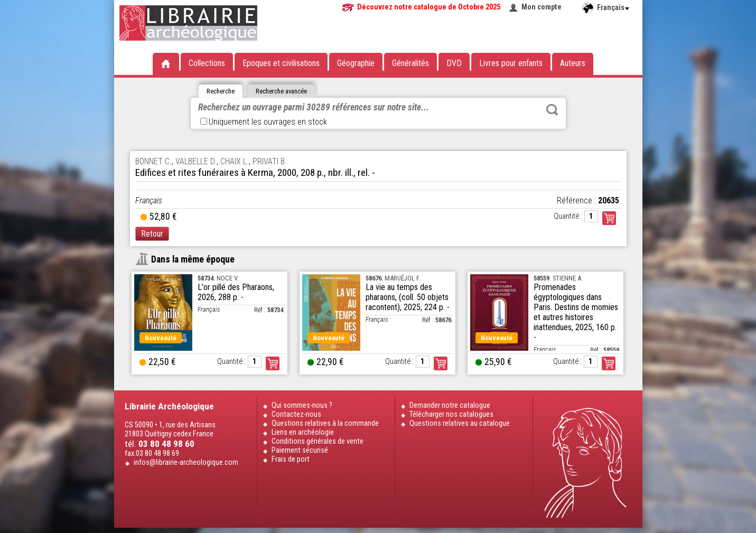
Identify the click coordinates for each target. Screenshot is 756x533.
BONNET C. (153, 161)
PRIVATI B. (270, 161)
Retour (152, 234)
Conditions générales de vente (318, 441)
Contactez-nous (296, 414)
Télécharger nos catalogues (451, 414)
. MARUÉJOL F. (393, 278)
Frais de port (291, 459)
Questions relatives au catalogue (460, 423)
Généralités (410, 63)
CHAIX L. (235, 161)
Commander (609, 218)
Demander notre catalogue (450, 405)
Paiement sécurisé (300, 450)
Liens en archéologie (303, 432)
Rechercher (552, 110)
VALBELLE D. (196, 161)
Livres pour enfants (511, 63)
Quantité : (568, 216)
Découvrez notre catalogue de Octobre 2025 (429, 7)
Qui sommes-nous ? (302, 405)
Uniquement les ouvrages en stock (264, 122)
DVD (454, 63)
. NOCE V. (218, 278)
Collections (207, 63)
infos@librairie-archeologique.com (186, 462)
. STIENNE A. (558, 278)
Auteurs (573, 63)
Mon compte (542, 7)
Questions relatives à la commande (325, 423)
